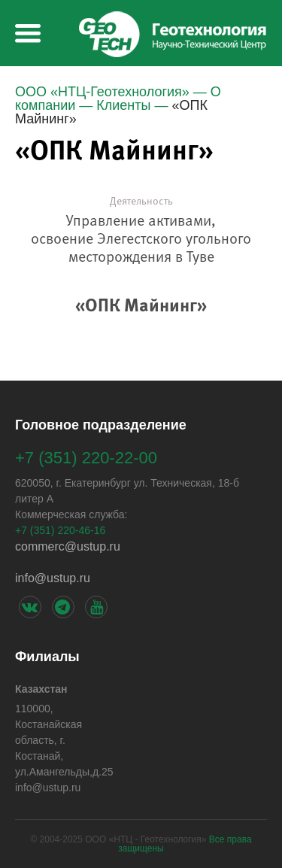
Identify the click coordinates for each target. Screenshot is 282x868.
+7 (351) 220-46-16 (60, 530)
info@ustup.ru (53, 578)
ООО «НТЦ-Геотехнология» (102, 92)
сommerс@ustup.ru (68, 546)
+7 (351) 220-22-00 (86, 458)
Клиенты (123, 105)
